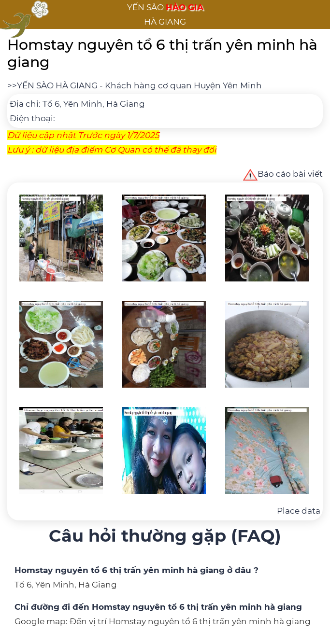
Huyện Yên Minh (228, 85)
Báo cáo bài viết (283, 174)
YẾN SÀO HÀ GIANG (57, 85)
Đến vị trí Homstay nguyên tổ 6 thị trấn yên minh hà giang (190, 621)
